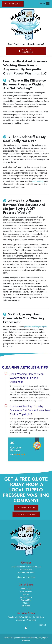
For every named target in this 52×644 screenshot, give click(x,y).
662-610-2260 (29, 577)
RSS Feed (26, 606)
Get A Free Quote (13, 4)
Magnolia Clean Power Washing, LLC (26, 638)
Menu (45, 3)
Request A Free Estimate (26, 514)
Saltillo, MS (34, 617)
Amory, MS (31, 620)
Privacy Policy (26, 597)
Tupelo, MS (13, 617)
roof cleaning (38, 181)
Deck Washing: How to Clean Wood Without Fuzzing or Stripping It (27, 378)
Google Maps (26, 589)
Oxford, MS (23, 617)
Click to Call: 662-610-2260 (26, 51)
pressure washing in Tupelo (36, 326)
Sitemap (26, 603)
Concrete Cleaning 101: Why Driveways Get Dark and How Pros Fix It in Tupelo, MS (30, 410)
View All (42, 625)
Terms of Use (26, 600)
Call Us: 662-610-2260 (26, 508)
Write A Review (26, 592)
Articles (26, 594)
